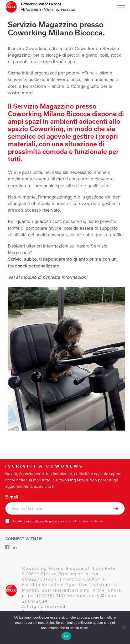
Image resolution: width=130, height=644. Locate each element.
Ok (66, 636)
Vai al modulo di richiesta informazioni (48, 277)
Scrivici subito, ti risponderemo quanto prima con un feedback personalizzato (62, 262)
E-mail (12, 497)
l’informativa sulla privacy (41, 521)
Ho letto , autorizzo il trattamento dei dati (58, 521)
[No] (123, 627)
